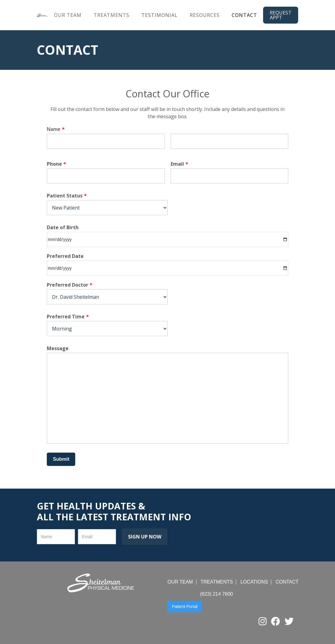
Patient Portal (185, 607)
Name (56, 129)
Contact (244, 15)
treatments (111, 15)
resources (205, 15)
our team (68, 15)
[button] (68, 15)
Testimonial (159, 15)
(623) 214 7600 (216, 594)
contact (287, 582)
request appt (281, 15)
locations (254, 582)
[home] (42, 15)
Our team (180, 582)
